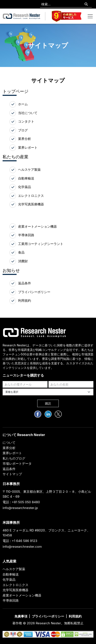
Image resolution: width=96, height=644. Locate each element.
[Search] (86, 4)
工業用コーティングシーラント (41, 244)
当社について (28, 113)
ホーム (23, 104)
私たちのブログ (14, 458)
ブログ (23, 130)
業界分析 (25, 139)
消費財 (23, 261)
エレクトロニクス (31, 196)
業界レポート (28, 148)
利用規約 (25, 300)
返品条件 (25, 283)
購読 (48, 403)
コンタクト (26, 121)
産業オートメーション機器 (37, 226)
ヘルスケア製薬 (29, 170)
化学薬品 (25, 187)
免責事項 (21, 616)
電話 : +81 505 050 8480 (21, 502)
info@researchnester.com (22, 547)
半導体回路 (26, 235)
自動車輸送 (26, 178)
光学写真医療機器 (31, 204)
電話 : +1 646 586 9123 (20, 541)
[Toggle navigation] (90, 16)
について (9, 443)
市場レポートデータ (17, 464)
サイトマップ (12, 474)
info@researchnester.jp (20, 508)
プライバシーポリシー (34, 292)
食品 (21, 252)
